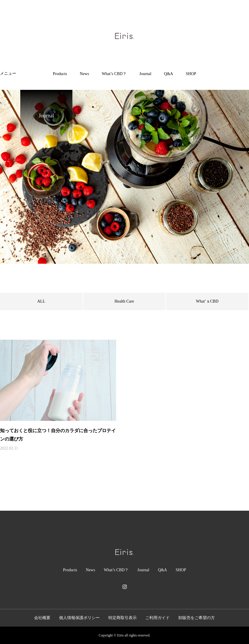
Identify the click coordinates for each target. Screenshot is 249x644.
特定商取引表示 (122, 618)
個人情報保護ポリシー (79, 618)
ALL (41, 301)
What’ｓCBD (207, 301)
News (85, 74)
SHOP (191, 74)
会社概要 (42, 618)
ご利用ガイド (158, 618)
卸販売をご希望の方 (197, 618)
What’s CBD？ (114, 74)
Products (60, 74)
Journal (145, 74)
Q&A (169, 74)
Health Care (124, 301)
